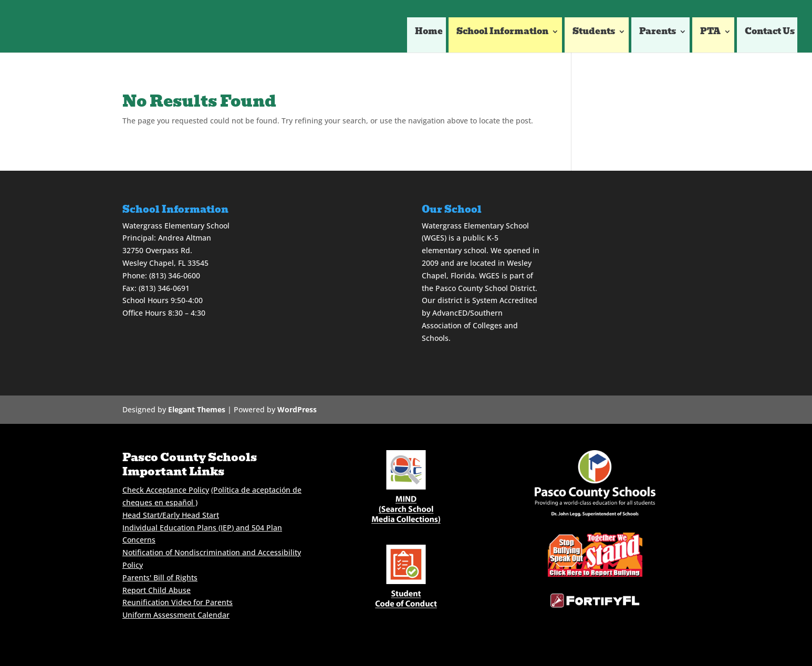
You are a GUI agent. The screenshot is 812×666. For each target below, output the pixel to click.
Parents (658, 33)
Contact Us (770, 33)
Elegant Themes (197, 409)
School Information (502, 33)
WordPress (297, 409)
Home (429, 33)
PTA (710, 33)
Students (594, 33)
